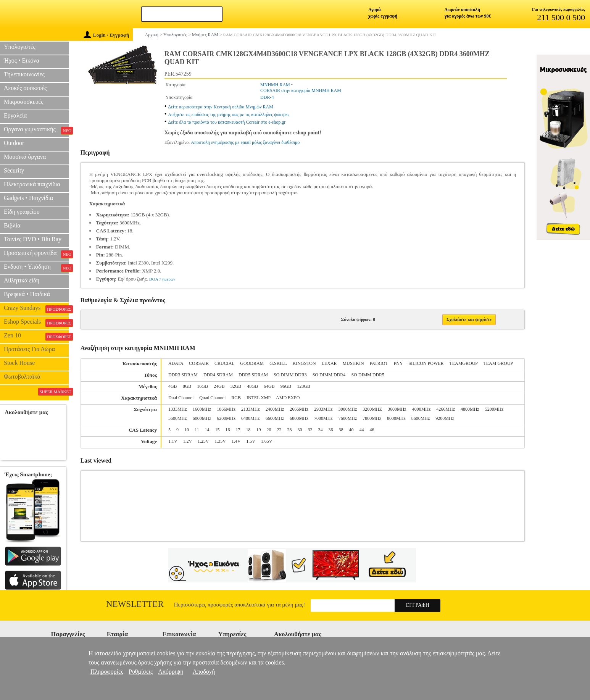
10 (187, 430)
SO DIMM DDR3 (290, 375)
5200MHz (494, 409)
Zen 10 (36, 336)
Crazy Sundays (36, 309)
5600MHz (178, 418)
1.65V (267, 441)
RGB (236, 398)
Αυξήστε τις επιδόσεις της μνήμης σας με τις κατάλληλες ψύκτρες (229, 115)
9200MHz (445, 418)
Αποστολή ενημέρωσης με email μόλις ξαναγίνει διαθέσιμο (245, 142)
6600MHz (275, 418)
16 (228, 430)
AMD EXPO (288, 398)
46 (372, 430)
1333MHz (178, 409)
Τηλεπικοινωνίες (24, 74)
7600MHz (348, 418)
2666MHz (299, 409)
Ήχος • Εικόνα (22, 60)
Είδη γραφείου (22, 212)
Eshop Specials (36, 323)
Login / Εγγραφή (106, 35)
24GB (219, 386)
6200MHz (226, 418)
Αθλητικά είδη (22, 280)
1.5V (251, 441)
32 (310, 430)
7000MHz (323, 418)
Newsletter (135, 604)
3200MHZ (372, 409)
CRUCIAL (224, 363)
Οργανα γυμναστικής (36, 130)
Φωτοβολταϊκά (22, 377)
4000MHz (422, 409)
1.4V (236, 441)
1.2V (187, 441)
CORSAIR (199, 363)
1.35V (220, 441)
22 (279, 430)
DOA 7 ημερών (162, 279)
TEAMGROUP (463, 363)
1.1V (173, 441)
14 (207, 430)
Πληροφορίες (107, 672)
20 (269, 430)
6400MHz (251, 418)
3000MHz (348, 409)
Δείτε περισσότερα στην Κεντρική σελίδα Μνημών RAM (221, 107)
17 (238, 430)
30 (300, 430)
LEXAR (329, 363)
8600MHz (421, 418)
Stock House (19, 363)
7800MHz (372, 418)
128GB (304, 386)
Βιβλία (12, 225)
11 (197, 430)
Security (14, 170)
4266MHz (446, 409)
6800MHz (299, 418)
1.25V (203, 441)
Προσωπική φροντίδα (36, 254)
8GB (187, 386)
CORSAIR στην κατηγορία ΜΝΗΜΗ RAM (301, 90)
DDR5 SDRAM (253, 375)
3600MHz (397, 409)
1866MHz (226, 409)
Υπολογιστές (20, 47)
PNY (398, 363)
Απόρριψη (171, 672)
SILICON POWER (426, 363)
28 (290, 430)
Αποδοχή (204, 672)
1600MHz (202, 409)
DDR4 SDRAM (218, 375)
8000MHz (396, 418)
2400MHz (275, 409)
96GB (286, 386)
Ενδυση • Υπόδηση (36, 268)
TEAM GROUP (498, 363)
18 (248, 430)
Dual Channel (181, 398)
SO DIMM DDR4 (329, 375)
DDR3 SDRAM (183, 375)
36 (331, 430)
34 (321, 430)
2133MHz (251, 409)
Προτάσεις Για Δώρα (29, 349)
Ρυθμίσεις (141, 672)
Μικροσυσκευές (24, 102)
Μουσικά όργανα (25, 157)
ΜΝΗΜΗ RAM (275, 85)
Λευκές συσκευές (25, 88)
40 (351, 430)
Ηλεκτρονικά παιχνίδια (32, 184)
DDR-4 (267, 97)
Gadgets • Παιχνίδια (28, 198)
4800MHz (470, 409)
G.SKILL (278, 363)
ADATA (176, 363)
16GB (202, 386)
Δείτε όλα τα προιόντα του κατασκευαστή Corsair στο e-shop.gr (227, 122)
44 (362, 430)
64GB (269, 386)
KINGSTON (304, 363)
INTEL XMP (259, 398)
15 (218, 430)
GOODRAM (252, 363)
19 (259, 430)
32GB (236, 386)
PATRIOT (379, 363)
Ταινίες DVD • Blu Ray (33, 239)
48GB (252, 386)
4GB (173, 386)
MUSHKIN (353, 363)
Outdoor (14, 143)
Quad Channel (212, 398)
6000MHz (202, 418)
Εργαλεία (15, 115)
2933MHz (323, 409)
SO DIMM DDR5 (368, 375)
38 (341, 430)
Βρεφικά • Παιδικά (27, 294)
